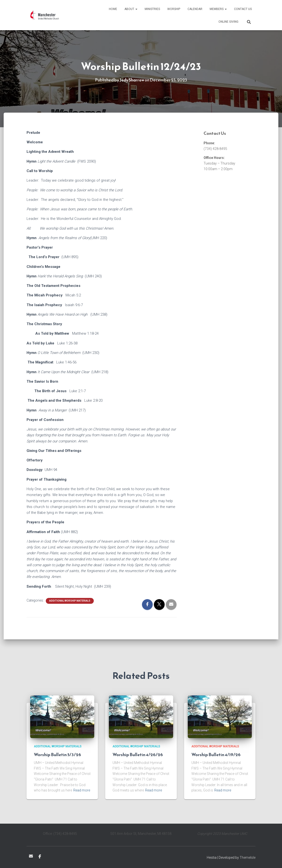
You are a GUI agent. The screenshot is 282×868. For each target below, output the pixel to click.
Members (218, 9)
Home (113, 9)
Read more (82, 790)
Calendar (195, 9)
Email (31, 856)
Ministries (152, 9)
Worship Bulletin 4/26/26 (138, 755)
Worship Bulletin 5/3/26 (57, 755)
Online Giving (228, 22)
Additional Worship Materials (70, 601)
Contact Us (243, 9)
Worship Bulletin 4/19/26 (216, 755)
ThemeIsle (248, 858)
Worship (174, 9)
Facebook (40, 857)
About (131, 9)
